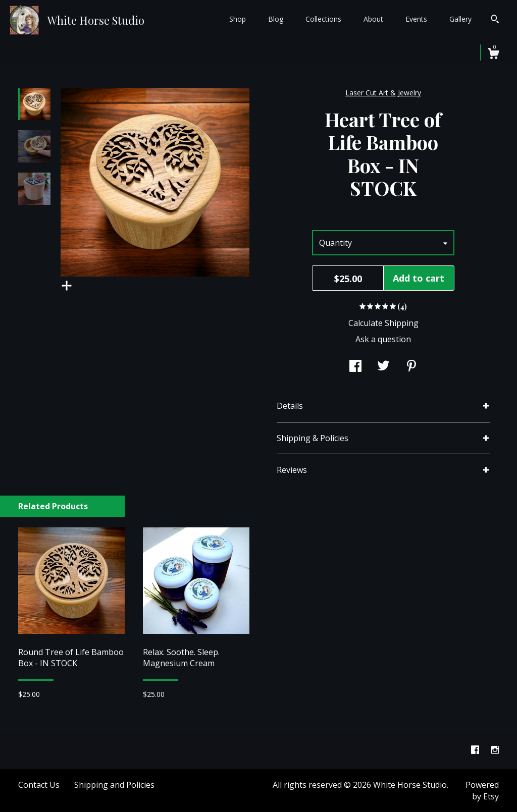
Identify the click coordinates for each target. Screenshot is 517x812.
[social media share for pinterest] (411, 367)
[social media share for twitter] (383, 367)
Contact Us (39, 785)
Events (416, 19)
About (373, 19)
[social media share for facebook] (355, 367)
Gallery (460, 19)
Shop (238, 19)
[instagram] (495, 750)
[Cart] (493, 55)
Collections (323, 19)
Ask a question (383, 339)
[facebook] (476, 750)
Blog (276, 19)
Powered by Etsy (482, 790)
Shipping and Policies (114, 785)
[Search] (495, 20)
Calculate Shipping (383, 323)
